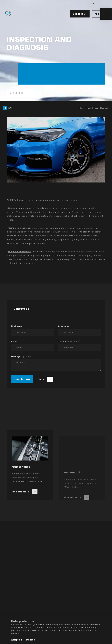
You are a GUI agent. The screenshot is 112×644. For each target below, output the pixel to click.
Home (82, 108)
